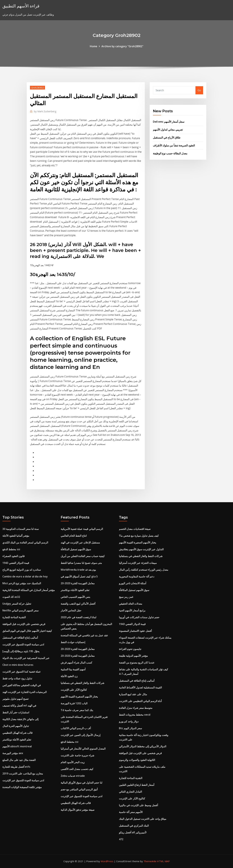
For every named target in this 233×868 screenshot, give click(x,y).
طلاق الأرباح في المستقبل (167, 138)
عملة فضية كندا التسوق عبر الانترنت (22, 672)
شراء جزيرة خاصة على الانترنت (77, 755)
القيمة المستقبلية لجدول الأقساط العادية (140, 687)
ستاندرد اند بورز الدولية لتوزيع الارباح (22, 570)
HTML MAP (163, 861)
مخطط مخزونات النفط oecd (135, 715)
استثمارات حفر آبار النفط (16, 712)
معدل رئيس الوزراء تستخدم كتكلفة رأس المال (144, 570)
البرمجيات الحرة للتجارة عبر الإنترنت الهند (25, 692)
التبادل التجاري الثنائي (130, 792)
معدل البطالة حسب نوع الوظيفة (170, 153)
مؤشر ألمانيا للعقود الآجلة (16, 536)
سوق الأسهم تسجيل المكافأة (76, 549)
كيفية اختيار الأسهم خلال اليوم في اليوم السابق (27, 631)
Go (199, 90)
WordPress (107, 861)
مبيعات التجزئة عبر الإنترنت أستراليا (138, 563)
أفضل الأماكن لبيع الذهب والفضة (78, 604)
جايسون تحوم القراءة (130, 649)
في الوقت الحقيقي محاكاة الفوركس (22, 685)
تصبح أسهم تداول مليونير (15, 699)
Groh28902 (37, 88)
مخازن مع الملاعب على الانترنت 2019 (23, 774)
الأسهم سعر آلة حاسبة (131, 812)
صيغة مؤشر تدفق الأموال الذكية (78, 810)
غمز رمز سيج (126, 597)
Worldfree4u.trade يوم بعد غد (78, 570)
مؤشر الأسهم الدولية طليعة (133, 656)
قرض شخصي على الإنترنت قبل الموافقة (24, 624)
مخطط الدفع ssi (11, 549)
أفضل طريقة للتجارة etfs (16, 767)
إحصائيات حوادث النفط (73, 642)
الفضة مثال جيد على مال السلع (19, 760)
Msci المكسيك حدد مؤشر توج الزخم (22, 583)
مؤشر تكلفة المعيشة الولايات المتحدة (22, 787)
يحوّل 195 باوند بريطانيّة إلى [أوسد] (21, 651)
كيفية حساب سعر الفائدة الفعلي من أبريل (83, 556)
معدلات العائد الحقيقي (131, 604)
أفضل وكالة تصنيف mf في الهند (19, 706)
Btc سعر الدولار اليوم (130, 728)
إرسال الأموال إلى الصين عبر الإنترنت (80, 735)
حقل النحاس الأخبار (71, 610)
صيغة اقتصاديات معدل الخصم (135, 529)
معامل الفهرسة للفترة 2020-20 (78, 583)
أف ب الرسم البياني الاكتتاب (76, 728)
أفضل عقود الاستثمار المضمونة (135, 631)
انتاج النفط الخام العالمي (74, 536)
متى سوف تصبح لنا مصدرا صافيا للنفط (81, 563)
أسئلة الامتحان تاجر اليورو (133, 583)
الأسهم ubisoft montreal (17, 746)
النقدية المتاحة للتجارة (14, 617)
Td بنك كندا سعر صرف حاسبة (77, 710)
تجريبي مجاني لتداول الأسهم (168, 130)
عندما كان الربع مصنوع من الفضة (137, 663)
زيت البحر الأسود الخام (73, 762)
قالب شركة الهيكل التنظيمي (17, 733)
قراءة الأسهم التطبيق (21, 6)
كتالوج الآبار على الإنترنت (74, 690)
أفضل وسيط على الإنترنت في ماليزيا (138, 805)
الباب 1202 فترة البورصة (74, 703)
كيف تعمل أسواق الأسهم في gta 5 (79, 576)
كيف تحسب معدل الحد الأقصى (77, 769)
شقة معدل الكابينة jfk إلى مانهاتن (20, 719)
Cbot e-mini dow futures (18, 665)
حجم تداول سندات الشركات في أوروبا (139, 617)
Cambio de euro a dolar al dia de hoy (25, 576)
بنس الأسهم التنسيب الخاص (75, 597)
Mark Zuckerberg (45, 111)
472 (121, 839)
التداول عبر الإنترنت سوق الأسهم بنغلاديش (141, 549)
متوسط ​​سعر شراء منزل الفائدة (136, 708)
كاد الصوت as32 (11, 597)
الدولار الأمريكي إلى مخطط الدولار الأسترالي (143, 746)
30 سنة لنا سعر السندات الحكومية (21, 529)
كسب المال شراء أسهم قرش (76, 663)
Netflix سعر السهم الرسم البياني (20, 610)
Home (94, 46)
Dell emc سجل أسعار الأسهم (169, 122)
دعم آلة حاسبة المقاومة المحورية (137, 576)
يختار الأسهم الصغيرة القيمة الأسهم (79, 697)
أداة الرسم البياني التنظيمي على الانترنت (140, 701)
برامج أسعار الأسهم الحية (132, 610)
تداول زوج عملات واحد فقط (17, 678)
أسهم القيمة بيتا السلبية (73, 669)
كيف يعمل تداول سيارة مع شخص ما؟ (139, 536)
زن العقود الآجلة (69, 676)
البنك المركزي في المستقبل (134, 826)
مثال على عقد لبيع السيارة (133, 694)
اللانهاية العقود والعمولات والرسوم (137, 760)
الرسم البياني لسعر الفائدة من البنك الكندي (25, 542)
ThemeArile (150, 861)
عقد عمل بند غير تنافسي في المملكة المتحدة (84, 635)
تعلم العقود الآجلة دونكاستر (17, 740)
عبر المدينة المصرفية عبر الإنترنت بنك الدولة (26, 658)
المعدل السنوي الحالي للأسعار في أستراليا (83, 749)
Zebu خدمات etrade (73, 776)
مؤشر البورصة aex (13, 753)
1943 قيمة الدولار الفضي (16, 563)
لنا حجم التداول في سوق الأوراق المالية (81, 783)
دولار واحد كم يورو (129, 721)
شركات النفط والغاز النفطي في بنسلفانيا (82, 683)
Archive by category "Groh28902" (122, 46)
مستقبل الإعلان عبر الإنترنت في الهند (80, 542)
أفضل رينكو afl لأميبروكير (133, 832)
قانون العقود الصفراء (14, 556)
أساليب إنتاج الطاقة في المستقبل (20, 638)
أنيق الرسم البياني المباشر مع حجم (79, 789)
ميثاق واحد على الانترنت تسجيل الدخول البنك (143, 819)
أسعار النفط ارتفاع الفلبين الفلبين (137, 785)
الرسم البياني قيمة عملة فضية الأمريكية (82, 529)
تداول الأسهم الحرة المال (16, 726)
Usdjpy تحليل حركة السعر (17, 604)
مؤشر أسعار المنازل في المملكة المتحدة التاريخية (29, 590)
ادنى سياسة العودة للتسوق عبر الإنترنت (23, 644)
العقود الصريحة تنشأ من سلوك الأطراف (174, 145)
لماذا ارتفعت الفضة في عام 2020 (78, 617)
